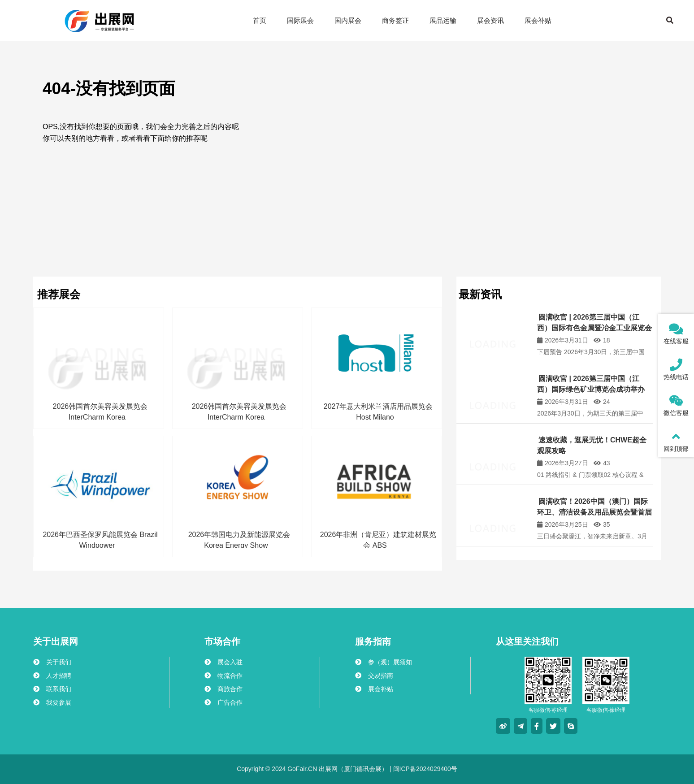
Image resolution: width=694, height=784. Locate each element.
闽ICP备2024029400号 (424, 769)
